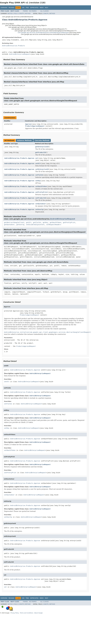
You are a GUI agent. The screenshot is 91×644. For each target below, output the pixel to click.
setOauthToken (41, 186)
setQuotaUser (41, 204)
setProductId (41, 198)
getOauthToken (55, 222)
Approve (28, 124)
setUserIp (39, 209)
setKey (38, 181)
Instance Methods (24, 140)
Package (11, 8)
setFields (39, 175)
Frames (25, 11)
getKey (45, 222)
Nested (10, 14)
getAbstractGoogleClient (14, 222)
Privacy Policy (15, 613)
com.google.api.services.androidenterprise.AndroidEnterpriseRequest (43, 33)
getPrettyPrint (69, 222)
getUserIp (20, 225)
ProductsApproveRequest (35, 126)
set (37, 158)
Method (28, 14)
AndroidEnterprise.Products (13, 46)
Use (23, 8)
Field (16, 14)
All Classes (45, 11)
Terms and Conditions (27, 613)
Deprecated (34, 8)
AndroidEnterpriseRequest (20, 54)
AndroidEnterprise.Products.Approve (19, 158)
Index (42, 8)
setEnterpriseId (42, 169)
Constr (21, 14)
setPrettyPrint (41, 192)
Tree (27, 8)
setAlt (38, 163)
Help (46, 8)
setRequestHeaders (54, 225)
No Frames (33, 11)
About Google (39, 613)
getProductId (41, 152)
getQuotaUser (9, 225)
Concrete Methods (42, 140)
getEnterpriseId (42, 147)
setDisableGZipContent (35, 225)
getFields (37, 222)
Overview (4, 8)
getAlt (29, 222)
